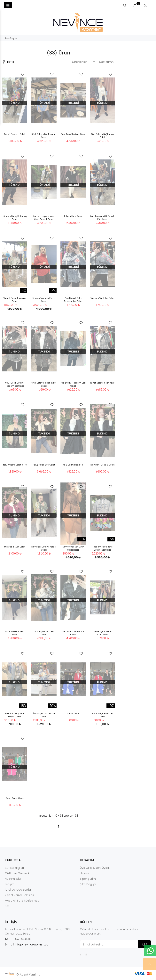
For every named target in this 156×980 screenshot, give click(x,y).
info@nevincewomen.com (33, 944)
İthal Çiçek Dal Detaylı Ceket (44, 715)
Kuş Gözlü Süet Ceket (15, 547)
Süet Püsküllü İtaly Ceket (73, 134)
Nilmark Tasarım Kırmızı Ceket (44, 300)
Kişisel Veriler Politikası (20, 895)
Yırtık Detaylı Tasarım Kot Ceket (44, 384)
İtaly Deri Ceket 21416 (73, 465)
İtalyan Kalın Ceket (73, 216)
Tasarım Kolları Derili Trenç (15, 633)
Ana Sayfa (11, 38)
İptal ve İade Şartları (19, 890)
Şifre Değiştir (88, 884)
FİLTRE (11, 62)
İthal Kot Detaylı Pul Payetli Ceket (15, 715)
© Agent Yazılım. (28, 975)
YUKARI (150, 964)
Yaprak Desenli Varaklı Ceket (15, 300)
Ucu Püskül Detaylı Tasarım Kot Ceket (15, 384)
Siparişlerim (88, 879)
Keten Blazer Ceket (15, 798)
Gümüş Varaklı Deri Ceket (44, 633)
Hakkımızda (13, 879)
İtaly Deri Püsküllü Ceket (102, 465)
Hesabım (86, 873)
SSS (7, 906)
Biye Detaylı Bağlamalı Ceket (102, 136)
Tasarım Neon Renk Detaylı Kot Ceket (102, 548)
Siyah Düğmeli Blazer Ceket (102, 715)
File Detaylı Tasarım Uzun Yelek (102, 633)
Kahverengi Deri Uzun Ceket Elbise (73, 548)
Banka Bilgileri (14, 868)
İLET (145, 944)
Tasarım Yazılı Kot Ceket (102, 298)
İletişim (10, 884)
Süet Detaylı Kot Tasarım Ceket (44, 136)
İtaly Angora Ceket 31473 (15, 465)
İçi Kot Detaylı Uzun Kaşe (102, 383)
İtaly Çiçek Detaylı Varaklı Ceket (44, 548)
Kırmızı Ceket (73, 713)
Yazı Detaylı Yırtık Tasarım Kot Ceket (73, 300)
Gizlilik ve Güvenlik (17, 873)
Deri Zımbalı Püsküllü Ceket (73, 633)
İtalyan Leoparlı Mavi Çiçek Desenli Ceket (44, 218)
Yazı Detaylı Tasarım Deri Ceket (73, 384)
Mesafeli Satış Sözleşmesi (22, 901)
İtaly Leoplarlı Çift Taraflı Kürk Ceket (102, 218)
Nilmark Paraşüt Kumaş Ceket (15, 218)
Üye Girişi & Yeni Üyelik (95, 868)
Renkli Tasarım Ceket (15, 134)
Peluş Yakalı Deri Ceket (44, 465)
